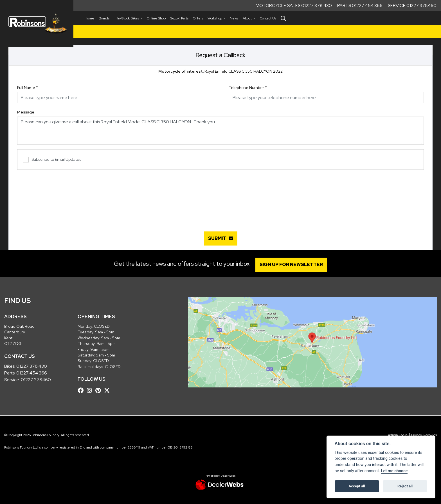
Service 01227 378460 (412, 5)
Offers (198, 18)
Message (26, 112)
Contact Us (268, 18)
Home (89, 18)
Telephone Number (248, 88)
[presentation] (220, 198)
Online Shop (156, 18)
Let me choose (394, 471)
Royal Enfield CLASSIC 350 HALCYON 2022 (220, 71)
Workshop (215, 18)
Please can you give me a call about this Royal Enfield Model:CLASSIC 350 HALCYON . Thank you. (220, 131)
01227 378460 (36, 380)
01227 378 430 (32, 366)
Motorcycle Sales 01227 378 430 (294, 5)
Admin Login (398, 435)
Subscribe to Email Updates (52, 160)
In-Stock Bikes (129, 18)
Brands (104, 18)
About (248, 18)
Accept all (357, 486)
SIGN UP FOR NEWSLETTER (292, 265)
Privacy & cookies (424, 435)
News (234, 18)
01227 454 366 (32, 373)
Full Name (28, 88)
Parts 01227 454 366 (360, 5)
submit (221, 238)
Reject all (405, 486)
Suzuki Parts (179, 18)
